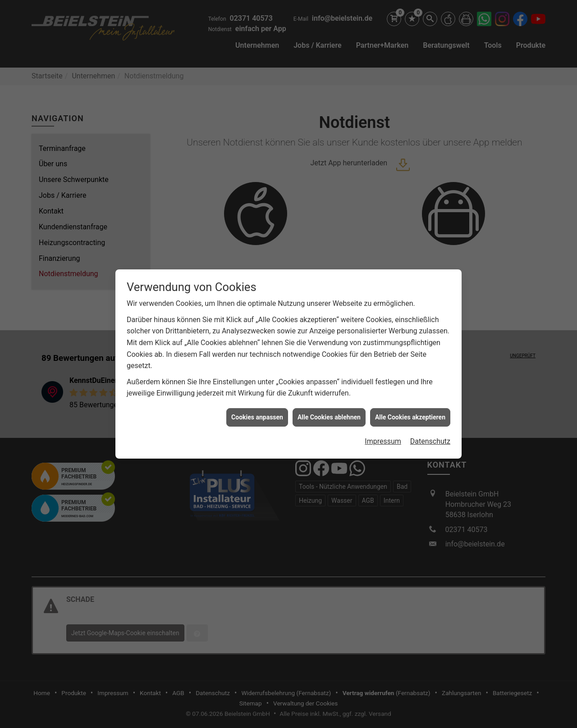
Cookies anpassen (257, 412)
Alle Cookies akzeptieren (410, 412)
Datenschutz (430, 436)
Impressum (383, 436)
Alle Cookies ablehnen (329, 412)
